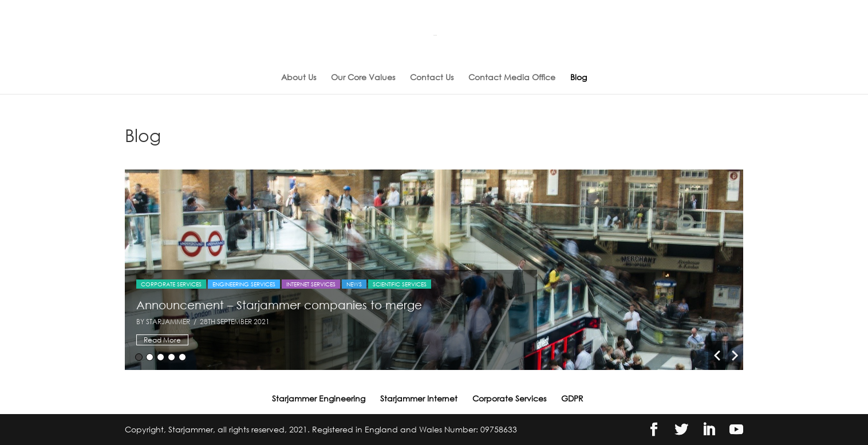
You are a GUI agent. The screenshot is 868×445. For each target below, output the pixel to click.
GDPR (572, 398)
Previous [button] (717, 355)
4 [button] (171, 357)
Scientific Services (400, 284)
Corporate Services (171, 284)
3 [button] (161, 357)
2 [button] (150, 357)
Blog (579, 78)
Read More (162, 340)
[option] (434, 270)
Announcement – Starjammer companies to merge (279, 305)
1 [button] (139, 357)
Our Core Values (363, 78)
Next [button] (735, 355)
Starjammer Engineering (319, 398)
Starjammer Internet (419, 398)
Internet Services (311, 284)
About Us (299, 78)
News (354, 284)
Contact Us (432, 78)
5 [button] (182, 357)
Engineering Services (244, 284)
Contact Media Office (512, 78)
